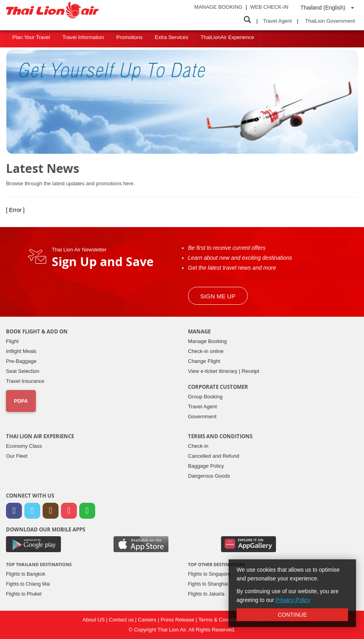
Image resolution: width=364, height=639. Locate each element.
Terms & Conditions (221, 620)
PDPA (21, 401)
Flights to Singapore (209, 574)
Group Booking (205, 397)
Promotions (129, 37)
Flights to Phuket (24, 594)
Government (202, 417)
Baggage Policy (206, 466)
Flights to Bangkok (26, 574)
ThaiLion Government (330, 21)
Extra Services (172, 37)
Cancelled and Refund (214, 456)
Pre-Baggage (21, 361)
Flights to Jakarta (206, 594)
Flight (12, 341)
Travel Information (83, 37)
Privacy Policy (293, 600)
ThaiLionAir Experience (227, 37)
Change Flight (204, 361)
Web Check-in (269, 7)
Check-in (198, 446)
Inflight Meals (21, 351)
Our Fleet (17, 456)
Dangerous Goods (209, 476)
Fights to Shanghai (208, 584)
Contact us (122, 620)
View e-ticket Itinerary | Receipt (224, 371)
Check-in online (206, 351)
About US (94, 620)
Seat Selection (23, 371)
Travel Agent (277, 21)
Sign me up (218, 296)
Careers (148, 620)
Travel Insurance (25, 381)
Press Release (178, 620)
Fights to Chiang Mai (28, 584)
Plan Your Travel (31, 37)
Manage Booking (218, 7)
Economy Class (24, 446)
